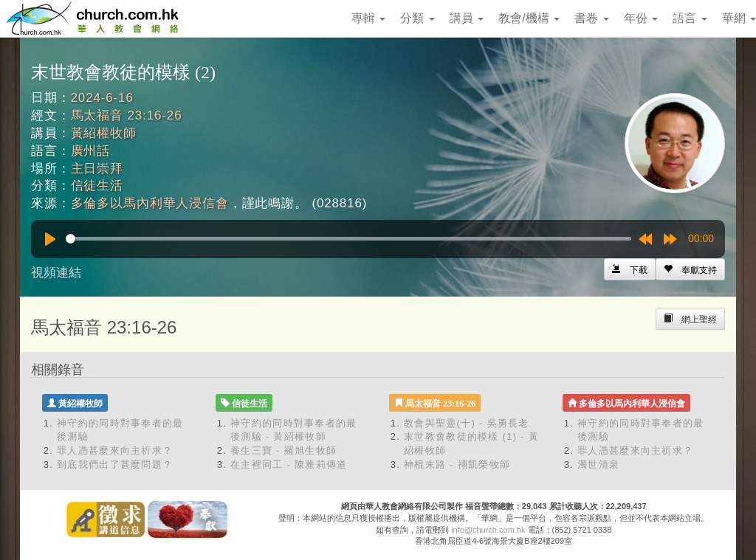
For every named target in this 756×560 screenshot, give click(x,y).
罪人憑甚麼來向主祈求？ (115, 450)
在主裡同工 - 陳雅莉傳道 (289, 464)
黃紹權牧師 (104, 133)
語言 (690, 18)
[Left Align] (690, 269)
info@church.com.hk (488, 530)
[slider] (348, 239)
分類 (417, 18)
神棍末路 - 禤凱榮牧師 (457, 464)
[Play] (50, 239)
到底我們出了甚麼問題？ (115, 464)
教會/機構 (529, 18)
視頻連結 (56, 273)
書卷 (591, 18)
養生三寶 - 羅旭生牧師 (283, 450)
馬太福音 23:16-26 (127, 115)
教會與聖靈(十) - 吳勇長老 (467, 423)
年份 (641, 18)
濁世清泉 (598, 464)
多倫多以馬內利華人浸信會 (150, 203)
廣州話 (91, 151)
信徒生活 (97, 186)
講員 (467, 18)
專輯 (368, 18)
